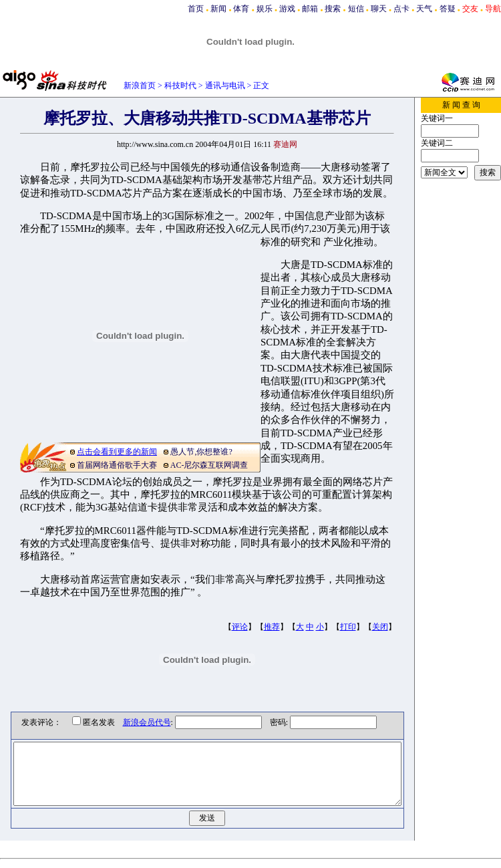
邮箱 (310, 9)
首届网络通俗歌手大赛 (117, 465)
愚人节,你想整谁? (201, 452)
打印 (348, 627)
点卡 (401, 9)
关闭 (380, 627)
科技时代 (180, 86)
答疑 (448, 9)
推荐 (272, 627)
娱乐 (265, 9)
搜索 (333, 9)
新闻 (218, 9)
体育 (241, 9)
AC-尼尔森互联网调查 (209, 465)
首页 (196, 9)
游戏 (287, 9)
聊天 (379, 9)
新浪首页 (140, 86)
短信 (356, 9)
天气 (424, 9)
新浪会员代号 (137, 722)
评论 (240, 627)
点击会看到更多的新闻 (117, 452)
